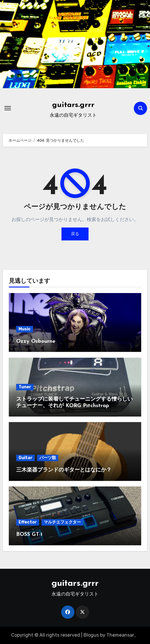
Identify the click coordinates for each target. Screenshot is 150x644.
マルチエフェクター (62, 522)
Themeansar (120, 635)
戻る (75, 234)
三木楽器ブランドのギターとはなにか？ (64, 470)
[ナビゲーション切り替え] (8, 108)
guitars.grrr (73, 105)
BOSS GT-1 (29, 535)
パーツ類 (48, 458)
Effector (28, 522)
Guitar (25, 458)
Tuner (25, 387)
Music (25, 329)
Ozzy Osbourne (36, 341)
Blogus (91, 635)
